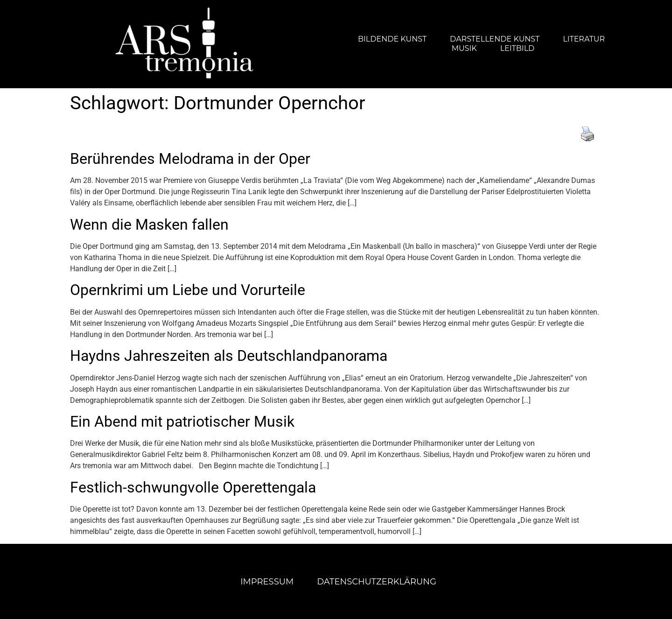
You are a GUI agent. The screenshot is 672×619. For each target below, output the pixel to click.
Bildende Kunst (392, 39)
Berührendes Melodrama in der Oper (190, 159)
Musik (464, 48)
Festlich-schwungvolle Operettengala (193, 487)
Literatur (584, 39)
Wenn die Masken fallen (149, 225)
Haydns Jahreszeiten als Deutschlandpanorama (229, 356)
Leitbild (518, 48)
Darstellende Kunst (495, 39)
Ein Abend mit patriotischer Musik (182, 422)
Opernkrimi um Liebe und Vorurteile (188, 290)
